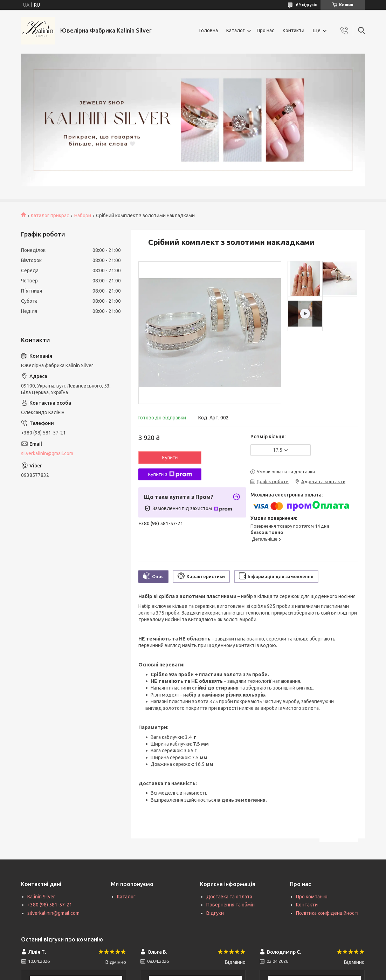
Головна (209, 30)
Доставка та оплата (229, 897)
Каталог (236, 30)
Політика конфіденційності (327, 913)
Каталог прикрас (50, 215)
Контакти (294, 30)
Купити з (170, 474)
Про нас (266, 30)
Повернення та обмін (230, 905)
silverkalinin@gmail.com (47, 453)
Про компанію (312, 897)
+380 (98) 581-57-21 (50, 905)
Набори (83, 215)
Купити (170, 458)
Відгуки (215, 913)
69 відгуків (306, 5)
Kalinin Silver (41, 897)
